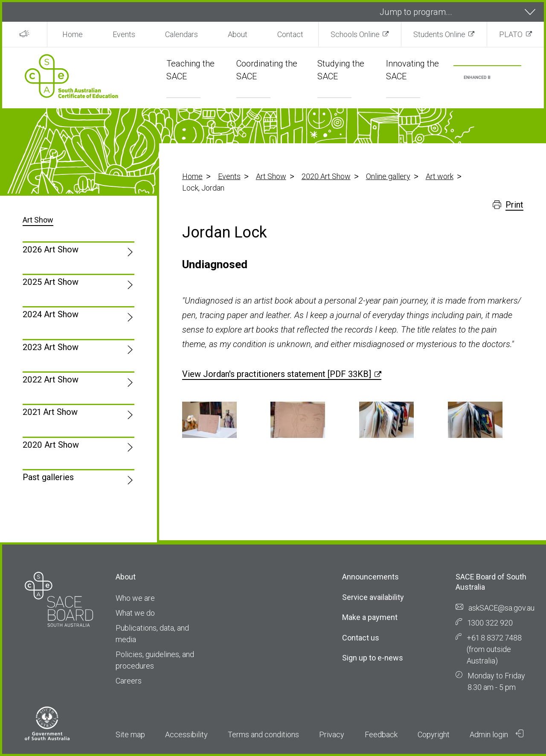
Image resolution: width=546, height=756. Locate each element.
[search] (477, 78)
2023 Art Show (51, 347)
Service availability (373, 597)
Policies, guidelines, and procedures (155, 660)
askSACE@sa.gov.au (501, 608)
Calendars (182, 34)
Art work (440, 176)
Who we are (135, 598)
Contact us (361, 638)
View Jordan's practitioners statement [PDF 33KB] (277, 374)
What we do (135, 613)
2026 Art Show (51, 249)
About (238, 34)
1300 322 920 (490, 623)
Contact (290, 34)
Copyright (434, 734)
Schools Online (355, 34)
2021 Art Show (50, 412)
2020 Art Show (326, 176)
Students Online (439, 34)
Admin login (497, 734)
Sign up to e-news (373, 658)
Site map (130, 734)
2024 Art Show (51, 314)
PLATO (511, 34)
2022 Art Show (51, 379)
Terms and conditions (263, 734)
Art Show (271, 176)
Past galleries (48, 477)
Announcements (370, 577)
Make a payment (370, 617)
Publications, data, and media (152, 634)
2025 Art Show (51, 282)
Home (73, 34)
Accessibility (186, 734)
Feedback (381, 734)
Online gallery (388, 176)
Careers (129, 681)
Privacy (332, 734)
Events (124, 34)
